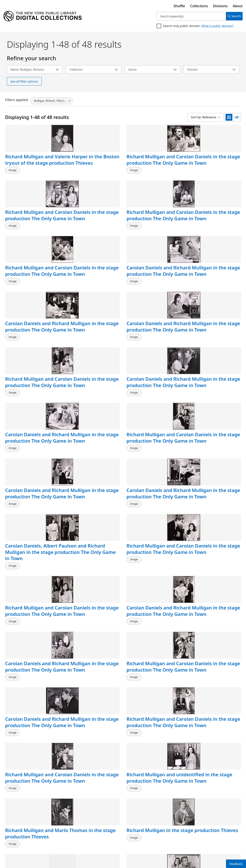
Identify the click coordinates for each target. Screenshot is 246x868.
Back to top (16, 852)
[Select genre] (153, 69)
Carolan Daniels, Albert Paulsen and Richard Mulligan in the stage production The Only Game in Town (153, 348)
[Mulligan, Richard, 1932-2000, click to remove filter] (52, 100)
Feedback (236, 864)
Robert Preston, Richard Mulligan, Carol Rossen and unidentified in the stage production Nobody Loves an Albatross (153, 773)
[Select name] (35, 69)
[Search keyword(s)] (190, 16)
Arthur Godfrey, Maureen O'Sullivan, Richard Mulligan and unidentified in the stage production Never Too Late (29, 830)
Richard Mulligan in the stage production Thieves (92, 521)
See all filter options (24, 81)
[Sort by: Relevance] (206, 117)
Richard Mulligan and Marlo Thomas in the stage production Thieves (29, 525)
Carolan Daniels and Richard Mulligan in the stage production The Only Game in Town (92, 226)
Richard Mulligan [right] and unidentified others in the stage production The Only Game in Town (153, 707)
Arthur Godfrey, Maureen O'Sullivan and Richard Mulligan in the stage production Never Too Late (214, 767)
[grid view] (229, 117)
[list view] (237, 117)
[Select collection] (94, 69)
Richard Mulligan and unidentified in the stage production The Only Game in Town (211, 465)
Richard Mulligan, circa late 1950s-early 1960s (92, 758)
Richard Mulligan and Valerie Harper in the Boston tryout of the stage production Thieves (29, 169)
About (238, 6)
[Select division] (211, 69)
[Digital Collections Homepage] (42, 16)
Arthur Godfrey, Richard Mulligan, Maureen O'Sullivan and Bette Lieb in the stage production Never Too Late (211, 830)
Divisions (220, 6)
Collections (199, 6)
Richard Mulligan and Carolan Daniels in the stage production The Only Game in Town (91, 166)
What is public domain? (217, 26)
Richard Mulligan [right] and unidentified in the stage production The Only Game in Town (214, 525)
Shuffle (179, 6)
